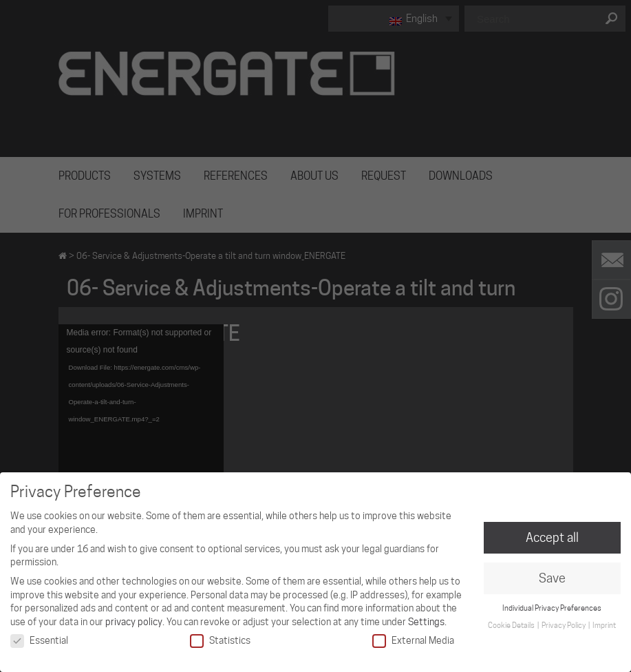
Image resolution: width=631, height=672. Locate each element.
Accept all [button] (552, 537)
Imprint (604, 625)
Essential (39, 641)
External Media (413, 641)
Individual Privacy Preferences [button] (552, 608)
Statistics (220, 641)
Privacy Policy (564, 625)
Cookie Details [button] (512, 625)
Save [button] (552, 578)
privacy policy (134, 622)
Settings (426, 622)
